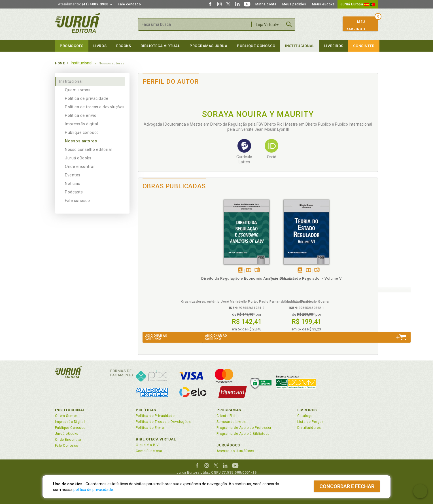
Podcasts (74, 192)
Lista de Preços (310, 422)
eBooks (124, 46)
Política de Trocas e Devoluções (163, 422)
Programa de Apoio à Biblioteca (243, 434)
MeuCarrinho (355, 26)
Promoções (72, 46)
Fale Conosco (67, 446)
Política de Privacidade (155, 416)
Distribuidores (309, 428)
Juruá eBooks (78, 158)
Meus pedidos (294, 4)
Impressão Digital (70, 422)
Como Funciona (149, 451)
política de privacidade (93, 490)
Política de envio (81, 115)
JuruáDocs (228, 445)
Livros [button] (100, 46)
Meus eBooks (323, 4)
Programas (229, 410)
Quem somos (78, 90)
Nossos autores (81, 141)
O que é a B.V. (148, 445)
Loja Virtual (267, 25)
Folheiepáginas (179, 270)
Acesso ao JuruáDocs (235, 451)
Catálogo (305, 416)
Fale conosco (129, 4)
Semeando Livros (231, 422)
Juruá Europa (358, 4)
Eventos (73, 175)
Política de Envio (150, 428)
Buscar (289, 24)
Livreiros (334, 46)
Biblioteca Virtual (156, 439)
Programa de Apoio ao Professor (244, 428)
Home (60, 63)
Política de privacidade (87, 98)
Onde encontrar (80, 166)
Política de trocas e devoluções (95, 107)
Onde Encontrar (68, 440)
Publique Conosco (256, 46)
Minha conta (266, 4)
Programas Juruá (208, 46)
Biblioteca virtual (160, 46)
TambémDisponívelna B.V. (170, 270)
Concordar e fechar (347, 486)
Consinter (364, 46)
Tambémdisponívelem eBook (162, 270)
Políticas (146, 410)
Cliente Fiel (226, 416)
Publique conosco (82, 132)
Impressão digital (81, 124)
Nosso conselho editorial (88, 149)
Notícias (73, 184)
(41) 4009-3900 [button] (85, 4)
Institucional (300, 46)
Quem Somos (66, 416)
